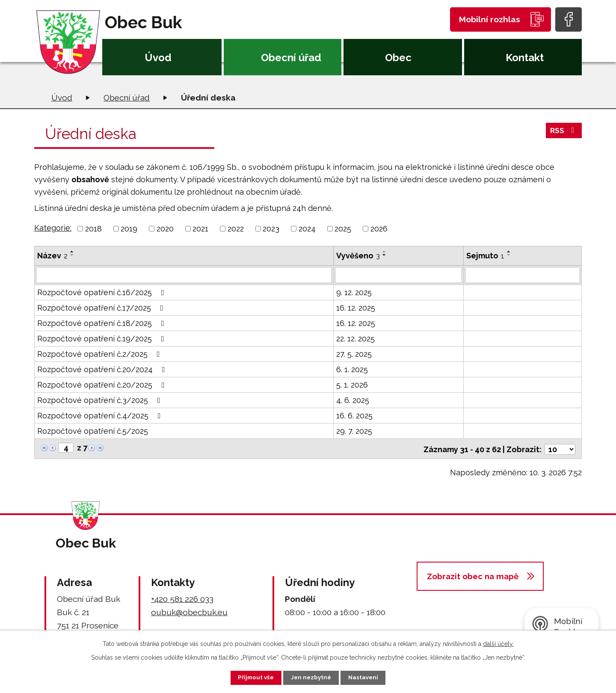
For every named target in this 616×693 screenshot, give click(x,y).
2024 (307, 229)
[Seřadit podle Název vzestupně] (72, 252)
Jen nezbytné (311, 677)
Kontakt (525, 58)
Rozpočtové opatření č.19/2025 (102, 339)
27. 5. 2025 (354, 354)
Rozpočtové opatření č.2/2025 (100, 354)
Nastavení (368, 677)
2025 (343, 229)
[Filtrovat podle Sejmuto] (523, 275)
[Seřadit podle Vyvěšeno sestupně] (385, 255)
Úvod (158, 58)
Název (52, 256)
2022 (236, 229)
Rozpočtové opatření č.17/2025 (102, 308)
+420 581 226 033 (182, 598)
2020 (165, 229)
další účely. (498, 643)
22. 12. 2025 (355, 339)
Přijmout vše (252, 677)
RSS (564, 132)
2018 (93, 229)
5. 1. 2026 (352, 385)
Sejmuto (485, 256)
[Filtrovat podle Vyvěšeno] (398, 275)
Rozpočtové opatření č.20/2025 (103, 385)
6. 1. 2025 (352, 369)
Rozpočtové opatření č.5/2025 (93, 431)
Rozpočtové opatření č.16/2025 (102, 292)
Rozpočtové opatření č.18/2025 (102, 323)
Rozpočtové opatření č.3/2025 (101, 400)
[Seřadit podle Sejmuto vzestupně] (509, 252)
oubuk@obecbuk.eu (189, 611)
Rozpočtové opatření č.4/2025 (101, 416)
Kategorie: (53, 228)
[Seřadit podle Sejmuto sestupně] (509, 255)
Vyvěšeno (358, 256)
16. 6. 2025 (354, 416)
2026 (379, 229)
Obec (398, 58)
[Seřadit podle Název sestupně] (72, 255)
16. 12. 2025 (356, 308)
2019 (129, 229)
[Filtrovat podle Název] (184, 275)
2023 (271, 229)
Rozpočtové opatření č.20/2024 (103, 369)
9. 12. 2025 (354, 292)
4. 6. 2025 (353, 400)
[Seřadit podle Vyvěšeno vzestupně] (385, 252)
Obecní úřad (291, 58)
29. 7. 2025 (354, 431)
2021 (200, 229)
